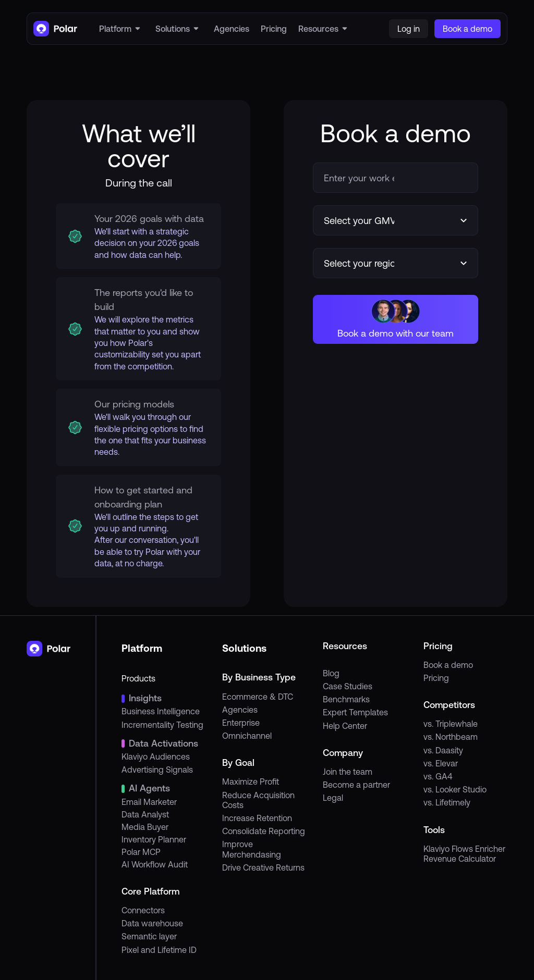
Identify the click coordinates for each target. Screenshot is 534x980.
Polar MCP (141, 852)
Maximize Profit (251, 781)
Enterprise (241, 723)
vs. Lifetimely (447, 802)
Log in (409, 29)
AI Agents (149, 788)
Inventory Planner (154, 839)
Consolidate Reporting (264, 831)
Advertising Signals (157, 770)
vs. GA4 (438, 776)
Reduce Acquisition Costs (258, 800)
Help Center (345, 726)
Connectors (143, 910)
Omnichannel (247, 736)
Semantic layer (149, 936)
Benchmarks (346, 699)
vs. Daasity (443, 750)
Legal (333, 798)
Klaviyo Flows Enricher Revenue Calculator (464, 854)
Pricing (436, 678)
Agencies (240, 710)
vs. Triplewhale (451, 724)
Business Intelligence (161, 711)
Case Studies (348, 686)
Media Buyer (145, 827)
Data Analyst (145, 814)
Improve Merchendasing (252, 849)
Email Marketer (149, 802)
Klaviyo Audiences (156, 756)
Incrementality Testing (162, 725)
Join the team (348, 772)
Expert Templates (355, 712)
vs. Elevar (441, 763)
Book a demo (448, 665)
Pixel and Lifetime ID (159, 950)
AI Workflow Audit (155, 864)
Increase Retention (257, 818)
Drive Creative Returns (263, 867)
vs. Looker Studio (455, 789)
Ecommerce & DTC (258, 697)
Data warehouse (152, 923)
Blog (331, 673)
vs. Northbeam (451, 737)
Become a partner (356, 785)
